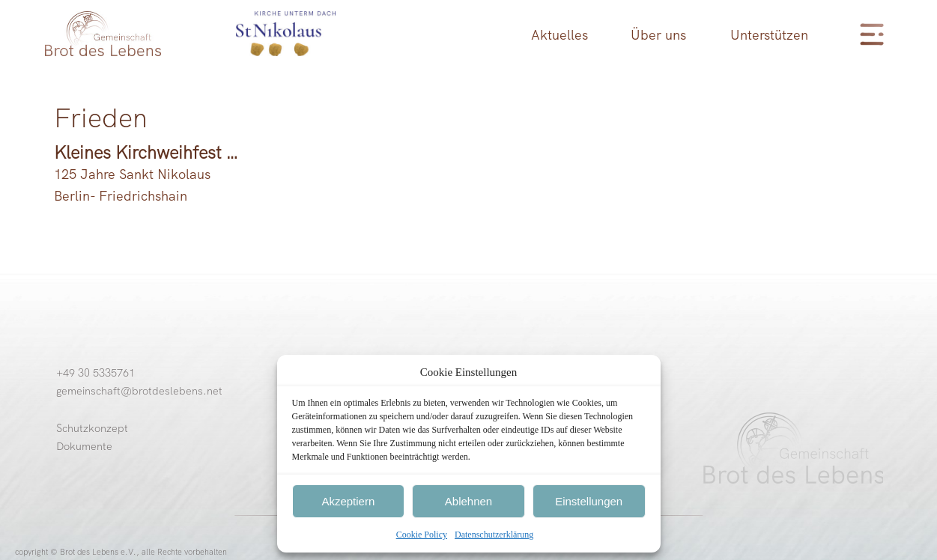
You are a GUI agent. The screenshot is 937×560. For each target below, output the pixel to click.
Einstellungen (589, 501)
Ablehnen (468, 501)
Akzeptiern (348, 501)
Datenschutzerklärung (494, 535)
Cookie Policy (422, 535)
